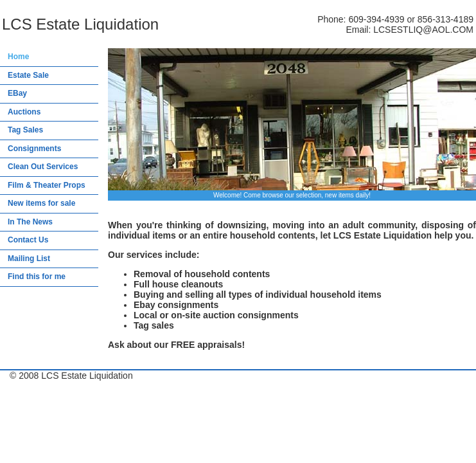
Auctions (24, 112)
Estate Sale (28, 75)
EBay (17, 93)
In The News (30, 222)
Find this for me (37, 277)
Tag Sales (25, 130)
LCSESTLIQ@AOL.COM (423, 30)
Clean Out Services (43, 167)
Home (18, 57)
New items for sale (41, 203)
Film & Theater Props (47, 185)
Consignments (34, 149)
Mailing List (29, 259)
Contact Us (28, 240)
